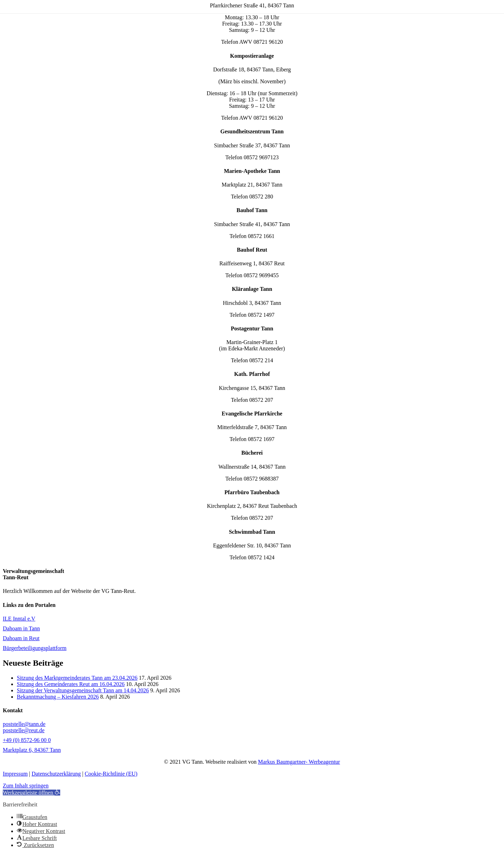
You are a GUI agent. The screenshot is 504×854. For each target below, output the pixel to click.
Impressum (15, 774)
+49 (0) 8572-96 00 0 (27, 740)
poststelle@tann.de (24, 724)
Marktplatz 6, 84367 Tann (32, 750)
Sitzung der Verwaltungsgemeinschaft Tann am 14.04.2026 (83, 690)
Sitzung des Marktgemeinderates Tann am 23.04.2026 (77, 678)
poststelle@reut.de (24, 730)
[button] (31, 793)
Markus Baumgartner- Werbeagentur (299, 762)
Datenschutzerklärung (56, 774)
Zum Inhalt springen (26, 786)
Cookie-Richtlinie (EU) (111, 774)
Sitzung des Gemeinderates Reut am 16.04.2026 (71, 684)
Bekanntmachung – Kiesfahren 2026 (58, 697)
